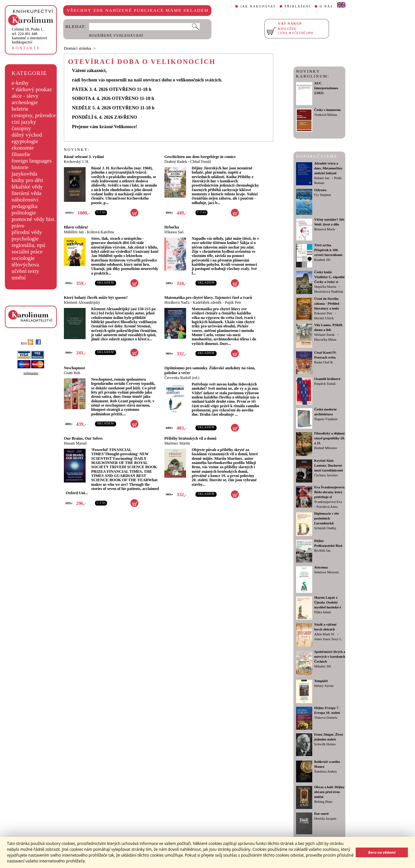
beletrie (20, 109)
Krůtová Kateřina (101, 232)
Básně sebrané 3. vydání (84, 157)
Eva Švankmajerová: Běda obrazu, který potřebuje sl (330, 492)
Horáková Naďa (177, 302)
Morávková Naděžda (329, 292)
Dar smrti (321, 814)
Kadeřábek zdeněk (207, 302)
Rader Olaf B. (324, 362)
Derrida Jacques (325, 819)
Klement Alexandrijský (82, 302)
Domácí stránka (77, 48)
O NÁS (326, 6)
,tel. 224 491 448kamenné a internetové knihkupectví (30, 36)
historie (20, 167)
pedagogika (25, 206)
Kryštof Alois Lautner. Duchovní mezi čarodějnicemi (328, 465)
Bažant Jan (322, 178)
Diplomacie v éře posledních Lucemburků (326, 518)
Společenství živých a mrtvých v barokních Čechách (330, 657)
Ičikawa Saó (174, 232)
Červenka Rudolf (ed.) (182, 378)
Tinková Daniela (326, 718)
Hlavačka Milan (325, 340)
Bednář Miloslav (326, 448)
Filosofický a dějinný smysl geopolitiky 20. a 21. (330, 438)
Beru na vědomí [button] (382, 852)
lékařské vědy (27, 187)
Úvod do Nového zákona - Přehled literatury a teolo (327, 304)
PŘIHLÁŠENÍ (298, 6)
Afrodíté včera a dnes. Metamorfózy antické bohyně (328, 168)
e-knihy (20, 83)
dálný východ (27, 135)
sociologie (23, 258)
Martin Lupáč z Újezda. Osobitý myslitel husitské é (328, 602)
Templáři (321, 681)
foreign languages (32, 161)
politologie (24, 213)
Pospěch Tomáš (325, 384)
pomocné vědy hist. (34, 219)
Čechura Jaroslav (326, 475)
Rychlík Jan (322, 550)
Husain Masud (75, 443)
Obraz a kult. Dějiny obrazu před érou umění (329, 792)
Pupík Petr (233, 302)
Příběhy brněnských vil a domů (190, 438)
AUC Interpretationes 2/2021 (326, 88)
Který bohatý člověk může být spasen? (96, 298)
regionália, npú (29, 245)
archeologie (25, 102)
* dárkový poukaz (32, 89)
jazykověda (24, 174)
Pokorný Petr (323, 313)
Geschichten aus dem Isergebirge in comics (200, 157)
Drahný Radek (176, 162)
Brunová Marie (325, 229)
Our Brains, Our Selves (83, 438)
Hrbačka (172, 227)
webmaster (31, 373)
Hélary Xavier (324, 686)
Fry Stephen (323, 195)
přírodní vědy (27, 232)
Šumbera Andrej (326, 771)
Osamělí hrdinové (327, 379)
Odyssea (320, 190)
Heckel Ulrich (324, 318)
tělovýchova (25, 265)
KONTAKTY (26, 48)
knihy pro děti (27, 180)
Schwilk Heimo (325, 744)
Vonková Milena (326, 115)
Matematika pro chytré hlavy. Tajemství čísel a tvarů (208, 298)
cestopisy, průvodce (34, 115)
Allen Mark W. (325, 634)
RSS (27, 343)
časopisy (21, 128)
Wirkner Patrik (324, 335)
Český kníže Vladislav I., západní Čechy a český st (329, 277)
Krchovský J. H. (77, 162)
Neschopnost (74, 368)
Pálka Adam (323, 612)
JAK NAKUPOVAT (258, 6)
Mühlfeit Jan (74, 232)
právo (18, 226)
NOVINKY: (77, 150)
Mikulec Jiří (323, 666)
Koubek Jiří (322, 260)
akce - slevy (25, 96)
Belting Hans (323, 802)
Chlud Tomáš (201, 162)
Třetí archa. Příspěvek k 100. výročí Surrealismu (328, 250)
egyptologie (25, 141)
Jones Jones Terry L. (328, 639)
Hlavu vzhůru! (76, 227)
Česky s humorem (327, 110)
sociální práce (27, 252)
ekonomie (23, 148)
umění (19, 278)
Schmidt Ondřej (325, 528)
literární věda (27, 193)
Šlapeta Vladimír (326, 419)
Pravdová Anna (327, 507)
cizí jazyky (24, 122)
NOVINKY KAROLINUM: (313, 74)
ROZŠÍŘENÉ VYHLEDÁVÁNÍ (116, 36)
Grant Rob (72, 373)
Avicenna (321, 567)
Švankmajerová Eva (328, 502)
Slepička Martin (325, 287)
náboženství (25, 200)
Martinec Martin (177, 443)
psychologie (25, 239)
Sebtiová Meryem (326, 572)
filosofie (21, 154)
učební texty (25, 271)
